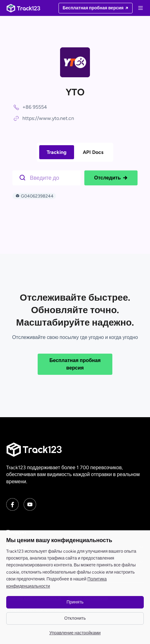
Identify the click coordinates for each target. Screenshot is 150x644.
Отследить (111, 178)
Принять (75, 602)
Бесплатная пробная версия (75, 364)
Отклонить (75, 618)
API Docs (93, 152)
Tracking (57, 152)
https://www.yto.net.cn (48, 118)
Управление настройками (75, 633)
